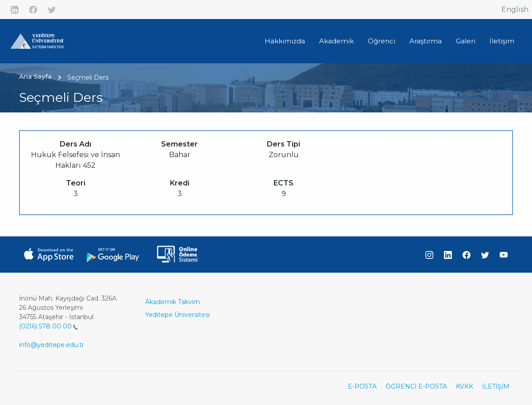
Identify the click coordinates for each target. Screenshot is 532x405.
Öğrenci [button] (382, 41)
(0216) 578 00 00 (48, 326)
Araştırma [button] (426, 41)
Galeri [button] (466, 41)
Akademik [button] (336, 41)
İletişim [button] (502, 41)
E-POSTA (362, 386)
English (515, 10)
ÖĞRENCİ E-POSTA (416, 386)
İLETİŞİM (496, 386)
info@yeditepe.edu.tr (52, 345)
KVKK (465, 386)
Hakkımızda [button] (285, 41)
